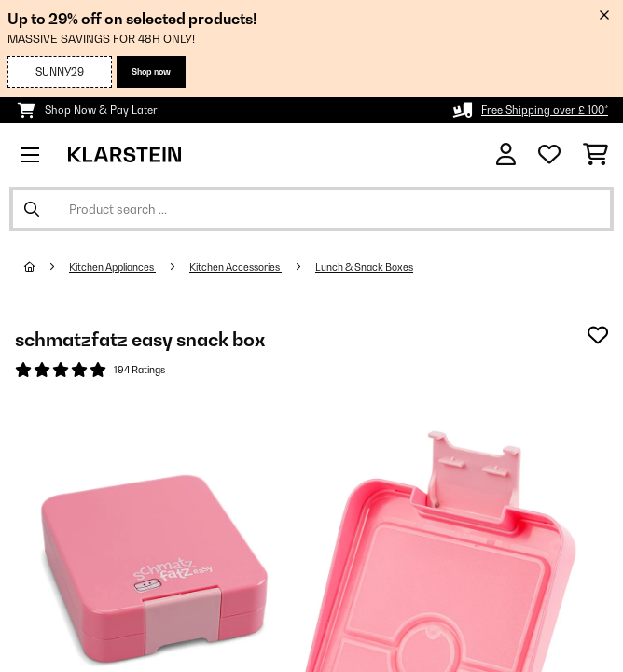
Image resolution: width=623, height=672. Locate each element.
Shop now (151, 71)
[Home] (47, 267)
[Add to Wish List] (598, 335)
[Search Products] (311, 209)
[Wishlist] (549, 155)
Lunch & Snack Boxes (364, 267)
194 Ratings (139, 370)
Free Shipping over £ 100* (545, 110)
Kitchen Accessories (235, 267)
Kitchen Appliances (112, 267)
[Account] (506, 154)
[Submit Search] (32, 209)
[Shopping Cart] (595, 155)
